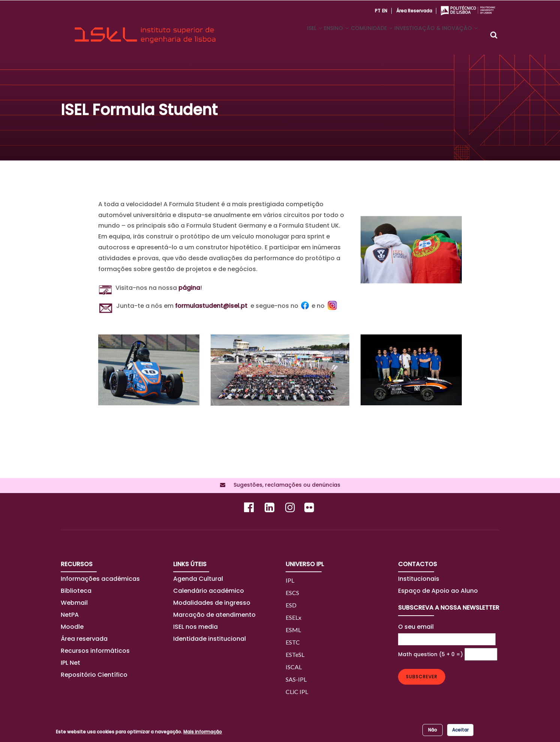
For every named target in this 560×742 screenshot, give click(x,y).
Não (433, 730)
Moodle (72, 627)
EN (385, 11)
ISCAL (294, 667)
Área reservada (414, 11)
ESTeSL (295, 654)
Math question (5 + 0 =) (430, 654)
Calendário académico (209, 591)
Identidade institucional (210, 639)
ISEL (295, 35)
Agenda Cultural (198, 579)
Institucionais (419, 579)
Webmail (74, 603)
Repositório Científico (95, 675)
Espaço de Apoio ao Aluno (438, 591)
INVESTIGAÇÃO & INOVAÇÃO (433, 35)
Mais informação (203, 732)
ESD (291, 605)
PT (378, 11)
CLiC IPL (297, 692)
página (189, 288)
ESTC (293, 642)
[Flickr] (310, 509)
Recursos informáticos (95, 651)
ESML (293, 630)
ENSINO (323, 35)
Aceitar (460, 730)
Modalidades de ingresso (212, 603)
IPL (290, 580)
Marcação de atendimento (214, 615)
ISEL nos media (195, 627)
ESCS (292, 593)
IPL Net (70, 663)
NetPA (70, 615)
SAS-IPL (296, 679)
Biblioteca (76, 591)
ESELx (293, 617)
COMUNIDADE (363, 35)
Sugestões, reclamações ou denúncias (285, 485)
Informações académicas (100, 579)
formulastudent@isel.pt (211, 306)
